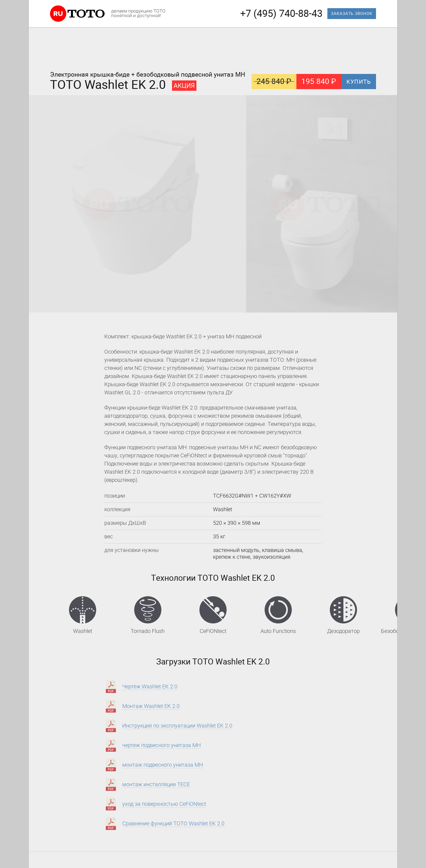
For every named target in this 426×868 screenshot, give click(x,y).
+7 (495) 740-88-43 (281, 13)
